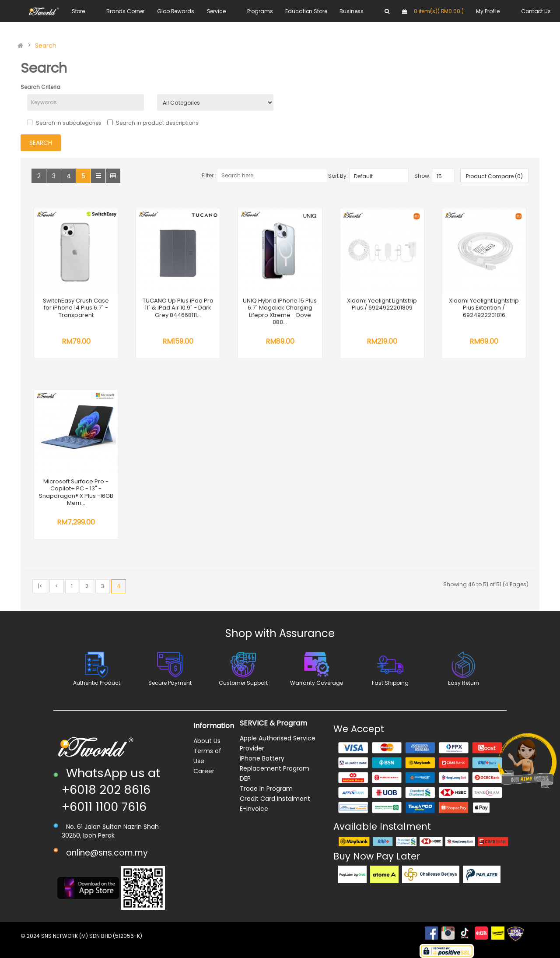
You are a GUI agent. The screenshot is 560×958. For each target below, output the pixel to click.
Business (351, 11)
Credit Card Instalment (275, 799)
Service (216, 11)
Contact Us (536, 11)
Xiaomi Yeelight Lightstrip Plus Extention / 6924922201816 (484, 308)
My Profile (488, 11)
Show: (422, 176)
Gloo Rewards (176, 11)
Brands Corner (125, 11)
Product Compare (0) (494, 176)
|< (40, 586)
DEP (245, 778)
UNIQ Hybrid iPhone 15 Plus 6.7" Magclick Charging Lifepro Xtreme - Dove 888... (280, 312)
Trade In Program (266, 789)
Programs (260, 11)
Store (78, 11)
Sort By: (338, 176)
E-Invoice (254, 809)
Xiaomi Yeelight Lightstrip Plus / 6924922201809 (382, 304)
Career (204, 771)
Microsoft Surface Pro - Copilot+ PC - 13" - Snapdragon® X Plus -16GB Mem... (76, 492)
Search (46, 46)
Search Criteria (40, 87)
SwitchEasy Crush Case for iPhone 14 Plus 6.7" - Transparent (76, 308)
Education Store (306, 11)
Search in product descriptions (153, 123)
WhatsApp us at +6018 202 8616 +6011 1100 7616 (111, 790)
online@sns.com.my (107, 853)
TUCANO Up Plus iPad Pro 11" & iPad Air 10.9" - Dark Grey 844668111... (178, 308)
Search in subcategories (64, 123)
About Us (207, 741)
